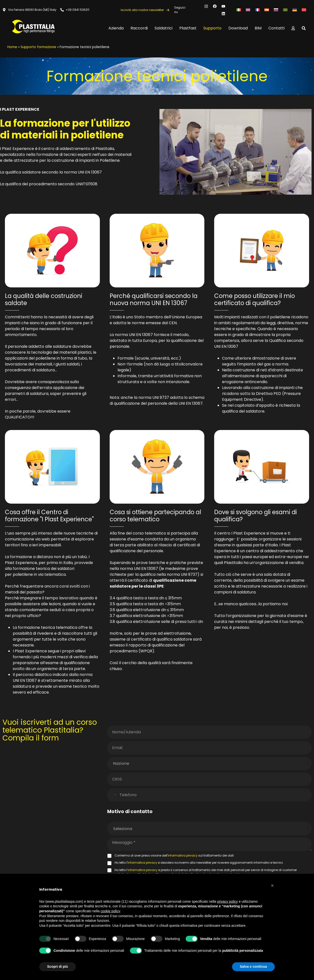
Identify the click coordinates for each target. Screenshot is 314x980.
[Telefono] (209, 795)
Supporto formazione (38, 47)
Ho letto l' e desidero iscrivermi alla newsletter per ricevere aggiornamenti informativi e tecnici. (199, 863)
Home (12, 47)
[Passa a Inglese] (248, 10)
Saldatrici (164, 28)
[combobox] (209, 764)
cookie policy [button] (110, 911)
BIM (258, 28)
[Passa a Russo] (276, 10)
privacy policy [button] (227, 901)
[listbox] (209, 829)
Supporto (212, 28)
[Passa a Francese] (257, 10)
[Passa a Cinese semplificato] (304, 10)
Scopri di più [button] (58, 967)
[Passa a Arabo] (285, 10)
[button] (272, 886)
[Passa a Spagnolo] (267, 10)
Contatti (276, 28)
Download (238, 28)
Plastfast (188, 28)
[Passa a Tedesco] (295, 10)
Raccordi (139, 28)
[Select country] (113, 795)
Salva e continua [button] (253, 967)
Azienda (116, 28)
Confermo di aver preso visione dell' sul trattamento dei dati (174, 855)
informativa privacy (183, 855)
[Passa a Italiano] (239, 10)
